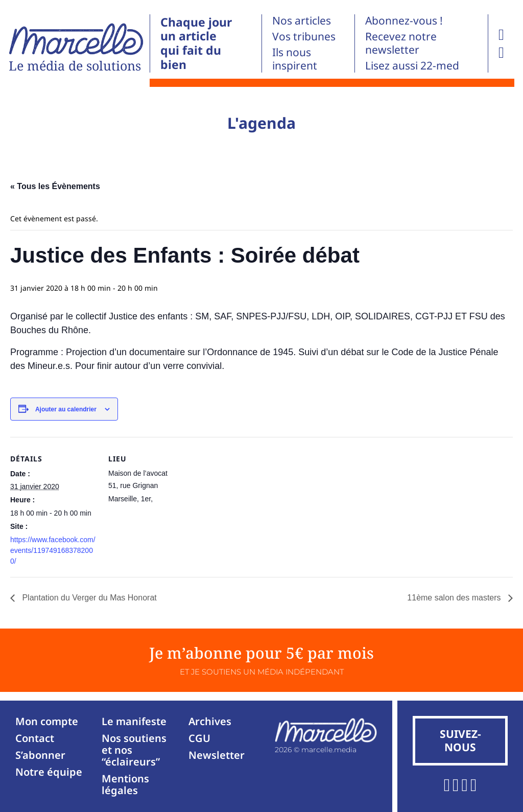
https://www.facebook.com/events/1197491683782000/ (53, 550)
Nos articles (302, 20)
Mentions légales (125, 784)
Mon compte (47, 721)
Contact (35, 738)
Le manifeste (134, 721)
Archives (210, 721)
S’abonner (40, 755)
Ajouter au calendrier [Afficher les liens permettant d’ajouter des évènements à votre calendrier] (66, 409)
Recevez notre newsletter (401, 43)
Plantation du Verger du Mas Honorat (88, 598)
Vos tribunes (304, 36)
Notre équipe (49, 772)
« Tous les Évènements (55, 186)
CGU (199, 738)
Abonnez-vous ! (404, 20)
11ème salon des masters (455, 598)
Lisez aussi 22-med (412, 65)
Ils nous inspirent (295, 59)
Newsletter (217, 755)
